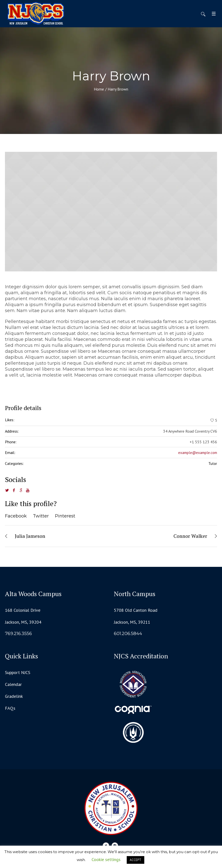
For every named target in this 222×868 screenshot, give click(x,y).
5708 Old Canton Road (136, 610)
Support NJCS (18, 672)
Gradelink (14, 696)
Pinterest (65, 516)
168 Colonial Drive (23, 610)
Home (99, 89)
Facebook (16, 516)
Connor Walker (190, 536)
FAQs (10, 708)
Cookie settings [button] (106, 859)
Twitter (41, 516)
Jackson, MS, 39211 (132, 622)
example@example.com (198, 453)
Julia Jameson (30, 536)
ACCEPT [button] (136, 860)
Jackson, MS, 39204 (23, 622)
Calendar (13, 684)
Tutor (213, 464)
